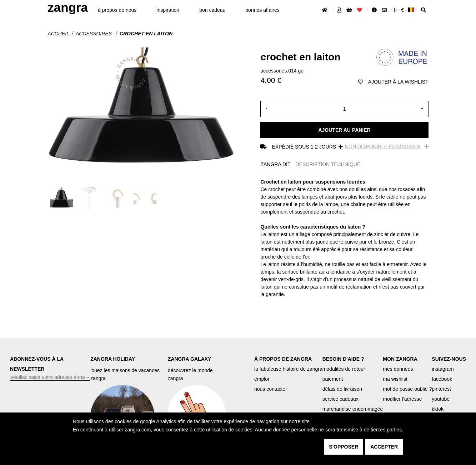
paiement (333, 379)
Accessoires (94, 34)
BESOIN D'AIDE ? (343, 359)
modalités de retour (344, 369)
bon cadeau (212, 10)
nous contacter (271, 389)
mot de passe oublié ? (407, 389)
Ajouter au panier (344, 130)
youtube (441, 399)
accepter (384, 447)
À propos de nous (117, 10)
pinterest (441, 389)
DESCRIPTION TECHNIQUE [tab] (328, 164)
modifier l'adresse (402, 399)
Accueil (58, 34)
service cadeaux (340, 399)
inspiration (168, 10)
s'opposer (344, 447)
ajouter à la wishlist (393, 82)
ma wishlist (395, 379)
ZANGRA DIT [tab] (275, 164)
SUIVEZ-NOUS (449, 359)
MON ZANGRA (400, 359)
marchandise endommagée (353, 409)
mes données (398, 369)
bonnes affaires (262, 10)
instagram (443, 369)
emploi (262, 379)
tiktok (438, 409)
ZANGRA (68, 7)
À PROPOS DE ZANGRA (283, 359)
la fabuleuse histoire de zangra (288, 369)
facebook (442, 379)
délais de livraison (342, 389)
